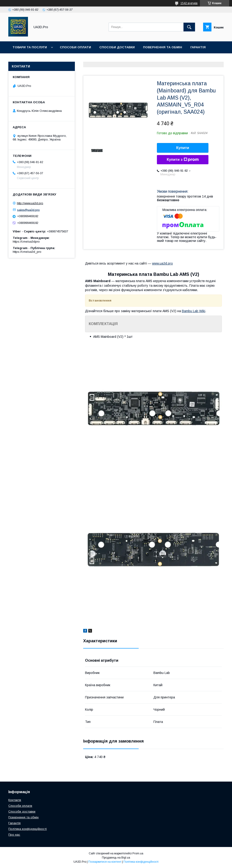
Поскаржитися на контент (105, 862)
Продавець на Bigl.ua (116, 858)
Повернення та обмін (163, 47)
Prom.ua (138, 853)
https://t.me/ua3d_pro (27, 252)
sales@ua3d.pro (28, 210)
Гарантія (198, 47)
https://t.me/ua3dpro (26, 242)
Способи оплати (75, 47)
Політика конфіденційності (27, 829)
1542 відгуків (189, 3)
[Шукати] (189, 27)
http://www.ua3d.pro (30, 203)
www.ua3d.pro (162, 263)
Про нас (66, 59)
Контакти (41, 59)
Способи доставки (117, 47)
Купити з (183, 160)
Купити (183, 148)
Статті (18, 59)
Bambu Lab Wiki (194, 311)
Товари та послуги (30, 47)
